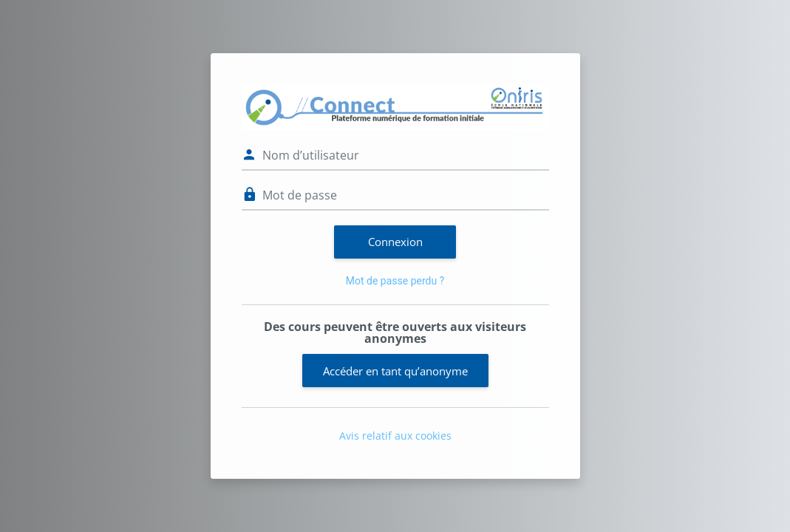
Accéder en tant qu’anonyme (395, 371)
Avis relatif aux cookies (395, 436)
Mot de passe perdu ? (395, 281)
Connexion (395, 242)
